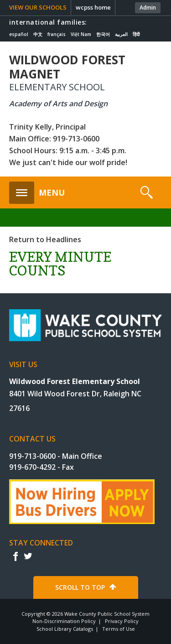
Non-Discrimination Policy (64, 621)
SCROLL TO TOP (80, 587)
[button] (37, 190)
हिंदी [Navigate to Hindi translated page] (136, 34)
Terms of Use (119, 629)
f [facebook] (15, 556)
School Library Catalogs (65, 629)
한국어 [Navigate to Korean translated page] (103, 34)
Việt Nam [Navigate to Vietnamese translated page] (81, 34)
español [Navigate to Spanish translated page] (19, 34)
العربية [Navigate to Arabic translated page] (121, 34)
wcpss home (93, 7)
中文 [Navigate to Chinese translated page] (38, 34)
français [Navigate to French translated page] (57, 34)
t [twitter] (28, 556)
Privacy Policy (122, 621)
